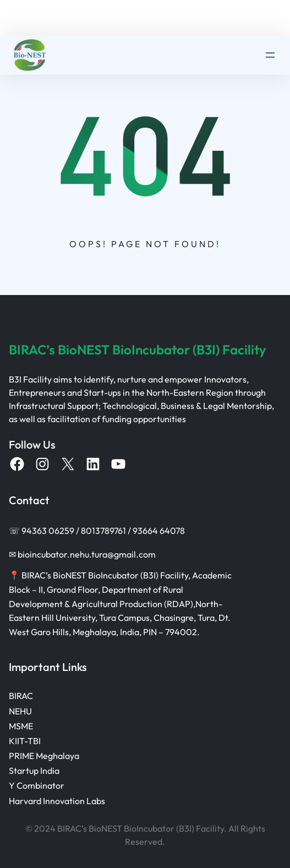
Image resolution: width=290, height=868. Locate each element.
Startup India (34, 771)
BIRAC (21, 696)
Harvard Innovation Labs (57, 801)
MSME (21, 726)
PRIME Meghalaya (44, 756)
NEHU (20, 711)
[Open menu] (270, 55)
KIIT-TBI (25, 741)
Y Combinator (37, 785)
